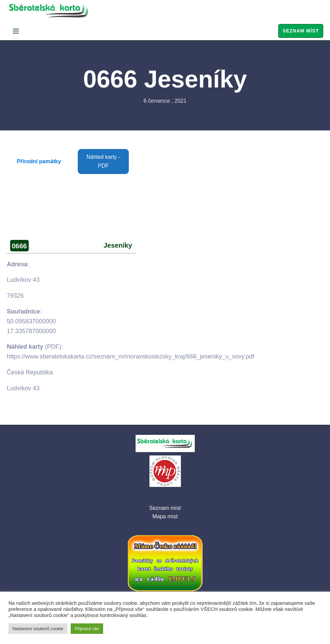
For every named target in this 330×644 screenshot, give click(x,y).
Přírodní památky (39, 161)
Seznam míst (301, 31)
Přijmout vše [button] (87, 629)
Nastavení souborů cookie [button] (38, 629)
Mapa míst (165, 516)
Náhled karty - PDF (103, 161)
